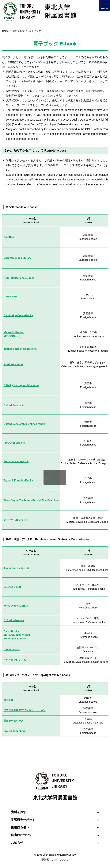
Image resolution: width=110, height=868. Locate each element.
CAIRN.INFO (11, 297)
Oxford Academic (14, 405)
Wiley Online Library (16, 606)
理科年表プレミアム (15, 660)
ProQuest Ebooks (14, 443)
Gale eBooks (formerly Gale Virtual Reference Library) (17, 635)
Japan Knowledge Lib (17, 568)
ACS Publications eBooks (19, 278)
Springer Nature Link (16, 461)
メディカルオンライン (16, 520)
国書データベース (13, 721)
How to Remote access (90, 184)
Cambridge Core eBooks (18, 315)
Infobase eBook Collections (20, 349)
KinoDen (9, 237)
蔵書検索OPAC (56, 91)
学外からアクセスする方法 (22, 160)
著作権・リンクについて (55, 860)
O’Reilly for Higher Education (21, 385)
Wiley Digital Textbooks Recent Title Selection (31, 500)
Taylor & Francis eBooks (18, 480)
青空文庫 (9, 700)
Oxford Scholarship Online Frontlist (25, 424)
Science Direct (12, 587)
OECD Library (12, 649)
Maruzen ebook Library (17, 258)
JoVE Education (13, 364)
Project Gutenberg (15, 731)
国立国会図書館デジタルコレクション (25, 710)
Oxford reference (14, 620)
